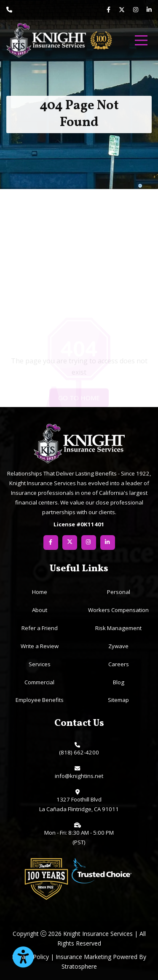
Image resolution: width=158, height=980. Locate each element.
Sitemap (118, 700)
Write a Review (40, 646)
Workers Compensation (118, 610)
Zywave (118, 646)
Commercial (39, 682)
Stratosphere (79, 966)
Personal (119, 592)
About (40, 610)
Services (40, 664)
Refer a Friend (40, 628)
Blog (119, 682)
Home (40, 592)
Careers (119, 664)
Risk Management (118, 628)
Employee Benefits (40, 700)
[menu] (141, 40)
